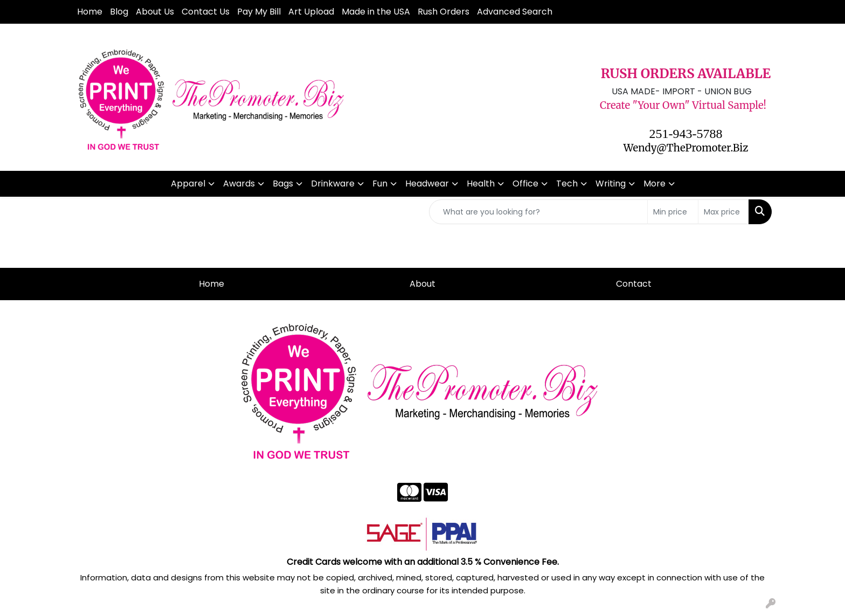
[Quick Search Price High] (723, 212)
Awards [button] (239, 184)
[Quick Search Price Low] (673, 212)
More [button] (654, 184)
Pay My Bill (259, 12)
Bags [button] (283, 184)
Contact (634, 284)
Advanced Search (515, 12)
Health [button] (481, 184)
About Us (155, 12)
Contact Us (206, 12)
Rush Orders (444, 12)
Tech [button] (567, 184)
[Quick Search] (538, 212)
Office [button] (525, 184)
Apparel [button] (188, 184)
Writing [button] (611, 184)
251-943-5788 (686, 134)
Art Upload (311, 12)
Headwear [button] (427, 184)
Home (90, 12)
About (422, 284)
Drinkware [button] (333, 184)
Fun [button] (380, 184)
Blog (119, 12)
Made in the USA (376, 12)
